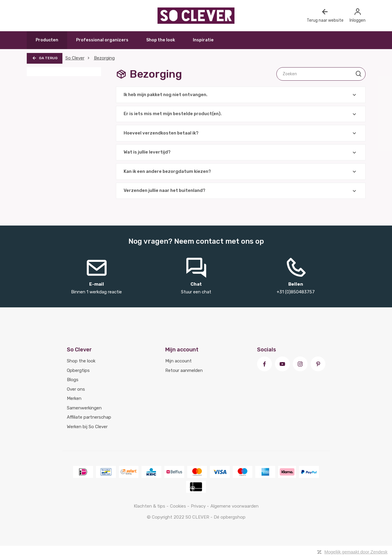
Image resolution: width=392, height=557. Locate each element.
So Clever (75, 58)
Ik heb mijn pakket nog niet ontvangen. (241, 95)
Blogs (73, 380)
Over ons (76, 389)
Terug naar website (325, 15)
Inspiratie (203, 40)
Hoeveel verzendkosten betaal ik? (241, 133)
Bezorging (104, 58)
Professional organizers (102, 40)
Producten (47, 40)
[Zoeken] (321, 74)
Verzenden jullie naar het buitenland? (241, 191)
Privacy (199, 506)
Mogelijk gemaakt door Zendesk (356, 552)
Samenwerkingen (84, 408)
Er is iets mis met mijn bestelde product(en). (241, 114)
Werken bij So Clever (87, 427)
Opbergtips (78, 370)
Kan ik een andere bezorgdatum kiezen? (241, 172)
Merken (74, 398)
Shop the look (161, 40)
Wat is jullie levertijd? (241, 152)
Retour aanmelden (184, 370)
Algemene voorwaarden (234, 506)
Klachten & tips (150, 506)
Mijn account (178, 361)
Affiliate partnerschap (89, 417)
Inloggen (358, 15)
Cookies (179, 506)
